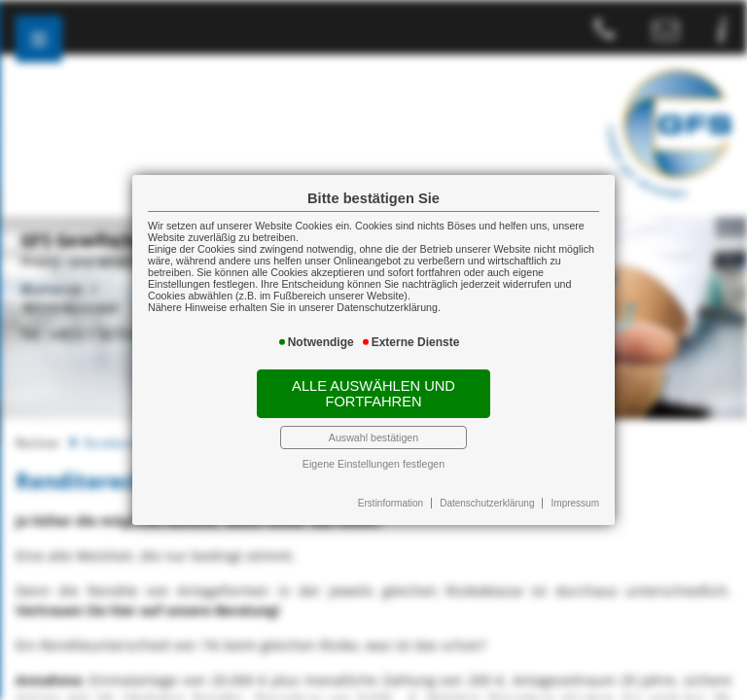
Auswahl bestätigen (373, 437)
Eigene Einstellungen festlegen (373, 464)
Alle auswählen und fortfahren (373, 394)
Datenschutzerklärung (487, 503)
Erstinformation (391, 503)
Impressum (575, 503)
